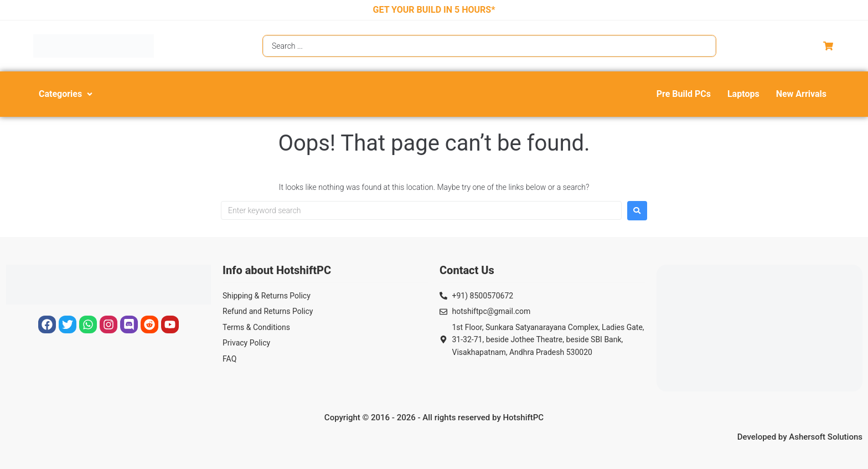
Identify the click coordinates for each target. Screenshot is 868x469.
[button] (67, 94)
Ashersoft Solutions (826, 437)
